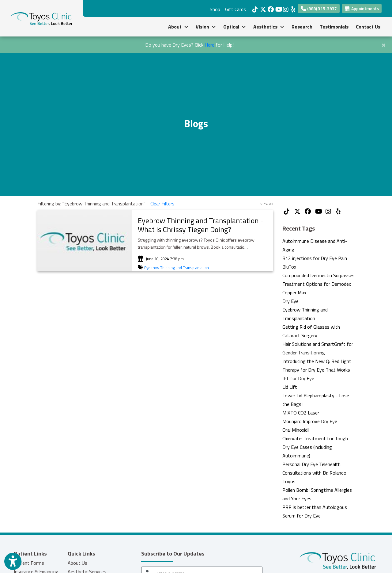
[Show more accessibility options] (13, 562)
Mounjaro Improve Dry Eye (310, 421)
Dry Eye (290, 301)
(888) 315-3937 (319, 8)
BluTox (289, 267)
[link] (202, 225)
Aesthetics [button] (269, 27)
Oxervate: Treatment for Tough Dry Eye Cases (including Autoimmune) (315, 447)
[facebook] (270, 8)
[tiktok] (255, 8)
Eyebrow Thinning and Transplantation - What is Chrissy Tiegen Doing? (201, 225)
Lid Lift (290, 387)
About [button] (178, 27)
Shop (215, 9)
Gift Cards (236, 9)
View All (267, 204)
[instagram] (285, 8)
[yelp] (293, 8)
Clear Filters (162, 204)
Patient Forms (29, 563)
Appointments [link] (362, 8)
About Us (77, 563)
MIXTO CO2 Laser (301, 413)
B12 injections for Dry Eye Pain (315, 258)
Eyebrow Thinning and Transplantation (177, 268)
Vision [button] (206, 27)
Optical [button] (235, 27)
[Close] (384, 44)
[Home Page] (41, 18)
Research (302, 27)
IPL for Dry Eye (298, 378)
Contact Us (368, 27)
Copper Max (294, 292)
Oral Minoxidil (296, 430)
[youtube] (278, 8)
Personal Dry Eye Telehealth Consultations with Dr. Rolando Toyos (314, 473)
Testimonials (334, 27)
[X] (262, 8)
